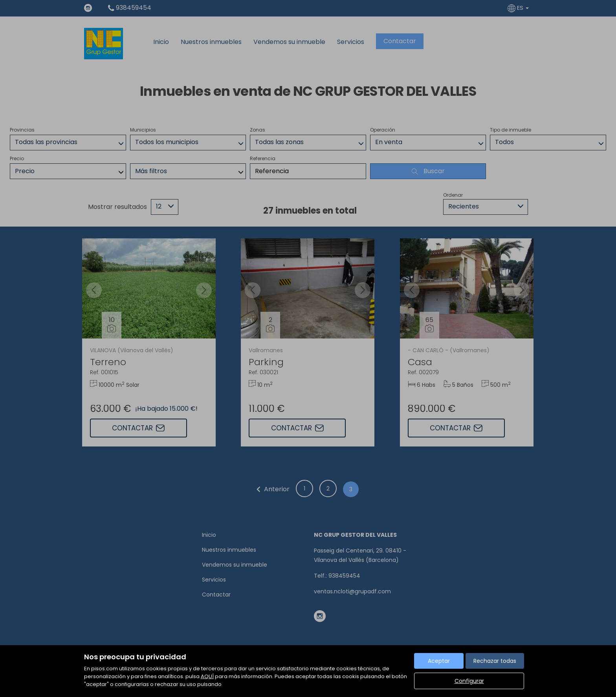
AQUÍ (207, 676)
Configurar (469, 681)
